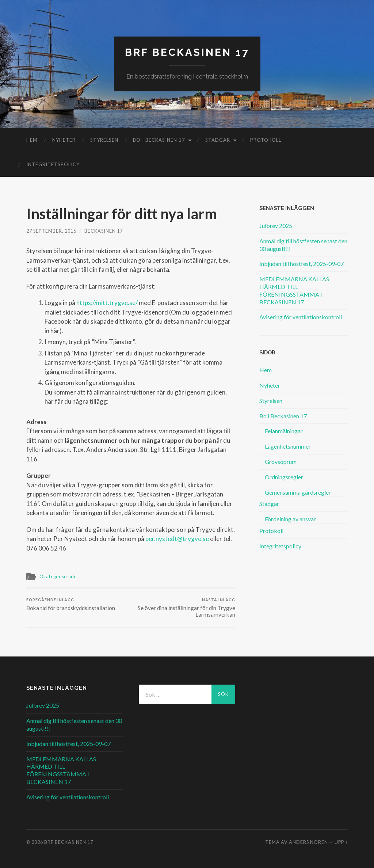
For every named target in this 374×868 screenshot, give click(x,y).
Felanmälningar (284, 431)
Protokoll (266, 140)
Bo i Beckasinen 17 (159, 140)
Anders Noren (308, 842)
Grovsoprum (281, 462)
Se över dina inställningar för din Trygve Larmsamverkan (184, 608)
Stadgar (218, 140)
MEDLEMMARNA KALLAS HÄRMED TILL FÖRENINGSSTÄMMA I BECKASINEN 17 (294, 290)
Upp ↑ (341, 842)
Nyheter (64, 140)
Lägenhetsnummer (288, 446)
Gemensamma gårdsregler (298, 492)
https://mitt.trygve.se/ (107, 303)
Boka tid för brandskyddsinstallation (71, 604)
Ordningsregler (284, 477)
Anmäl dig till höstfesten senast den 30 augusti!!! (303, 245)
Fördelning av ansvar (290, 519)
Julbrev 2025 (276, 226)
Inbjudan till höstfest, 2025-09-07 (302, 264)
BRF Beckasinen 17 (187, 52)
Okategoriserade (58, 576)
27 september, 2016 (51, 231)
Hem (32, 140)
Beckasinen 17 (104, 231)
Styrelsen (104, 140)
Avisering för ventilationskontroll (301, 317)
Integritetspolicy (53, 164)
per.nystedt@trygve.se (177, 539)
